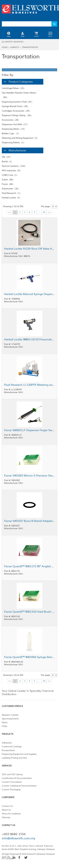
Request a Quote (10, 715)
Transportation (30, 47)
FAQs (5, 726)
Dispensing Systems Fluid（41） (18, 102)
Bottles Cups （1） (11, 133)
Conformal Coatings (12, 747)
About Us (6, 810)
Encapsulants (8, 750)
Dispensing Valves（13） (14, 129)
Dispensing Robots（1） (14, 143)
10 (53, 207)
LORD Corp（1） (10, 175)
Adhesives (7, 743)
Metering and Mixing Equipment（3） (20, 138)
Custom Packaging (11, 790)
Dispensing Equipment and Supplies (19, 754)
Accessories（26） (11, 120)
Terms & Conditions (11, 814)
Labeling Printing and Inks (14, 758)
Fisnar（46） (8, 184)
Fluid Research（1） (12, 193)
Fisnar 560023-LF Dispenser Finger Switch (29, 430)
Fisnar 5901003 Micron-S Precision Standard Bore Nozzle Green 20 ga (29, 476)
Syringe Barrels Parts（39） (15, 106)
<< (10, 212)
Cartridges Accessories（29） (16, 111)
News (5, 722)
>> (49, 212)
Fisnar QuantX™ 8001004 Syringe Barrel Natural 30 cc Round (29, 657)
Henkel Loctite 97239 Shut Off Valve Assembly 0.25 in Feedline (29, 249)
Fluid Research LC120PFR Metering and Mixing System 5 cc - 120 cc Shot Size (29, 385)
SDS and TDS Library (12, 774)
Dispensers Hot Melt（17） (15, 124)
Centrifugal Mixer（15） (14, 88)
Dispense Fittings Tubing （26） (17, 115)
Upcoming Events (10, 719)
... (39, 212)
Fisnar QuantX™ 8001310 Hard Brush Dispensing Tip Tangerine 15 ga (29, 612)
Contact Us (7, 806)
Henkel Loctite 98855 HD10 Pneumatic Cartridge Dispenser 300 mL (29, 339)
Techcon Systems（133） (14, 166)
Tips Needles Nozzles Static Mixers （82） (19, 95)
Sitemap (6, 817)
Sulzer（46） (8, 180)
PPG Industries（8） (12, 171)
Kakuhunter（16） (11, 189)
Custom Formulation (12, 782)
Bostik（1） (7, 162)
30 (44, 212)
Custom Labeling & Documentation (19, 786)
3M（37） (7, 157)
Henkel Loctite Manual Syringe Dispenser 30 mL (29, 294)
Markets (15, 47)
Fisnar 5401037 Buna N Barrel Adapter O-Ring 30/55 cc (29, 521)
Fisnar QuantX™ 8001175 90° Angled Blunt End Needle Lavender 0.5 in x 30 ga (29, 566)
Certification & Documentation (17, 778)
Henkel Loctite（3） (12, 198)
